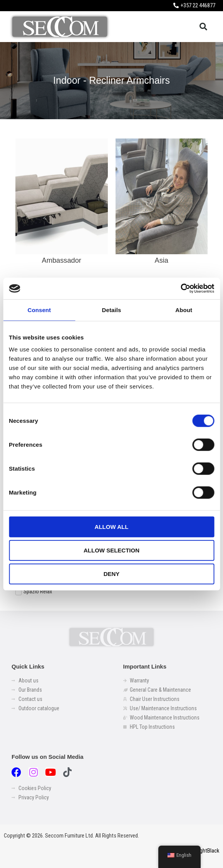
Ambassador (62, 260)
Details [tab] (112, 310)
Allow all (112, 527)
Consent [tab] (39, 310)
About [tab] (184, 310)
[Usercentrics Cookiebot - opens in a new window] (180, 289)
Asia (162, 260)
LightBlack (208, 851)
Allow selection (111, 550)
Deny (112, 574)
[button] (203, 27)
